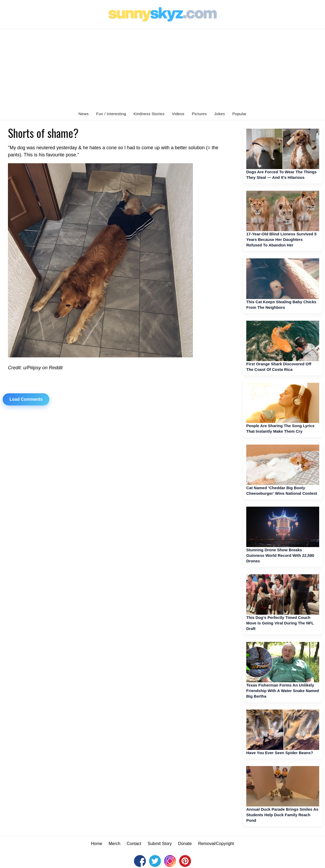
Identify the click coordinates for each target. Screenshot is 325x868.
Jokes (220, 114)
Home (97, 844)
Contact (134, 844)
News (84, 114)
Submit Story (160, 844)
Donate (185, 844)
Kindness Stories (149, 114)
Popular (239, 114)
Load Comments (26, 399)
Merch (114, 844)
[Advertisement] (162, 68)
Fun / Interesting (111, 114)
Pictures (199, 114)
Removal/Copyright (216, 844)
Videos (178, 114)
